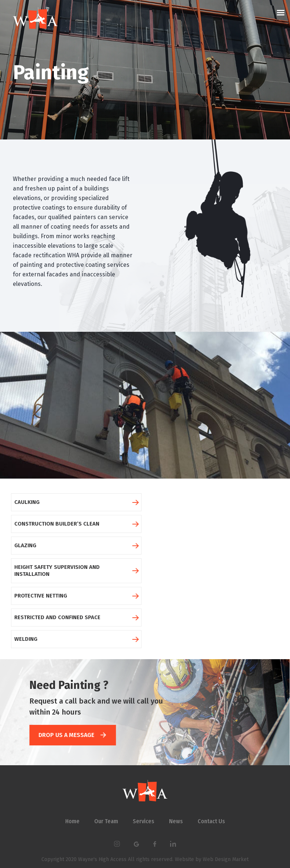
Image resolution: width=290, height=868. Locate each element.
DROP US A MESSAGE (72, 735)
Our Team (106, 821)
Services (144, 821)
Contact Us (211, 821)
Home (72, 821)
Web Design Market (225, 859)
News (176, 821)
